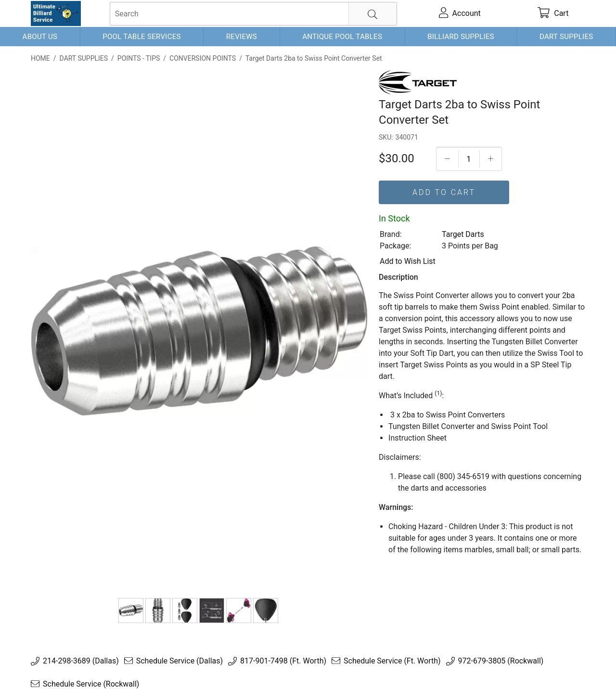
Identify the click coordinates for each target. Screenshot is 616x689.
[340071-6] (266, 611)
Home (40, 58)
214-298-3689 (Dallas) (81, 661)
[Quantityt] (469, 159)
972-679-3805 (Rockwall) (501, 661)
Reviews (242, 37)
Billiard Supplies (461, 37)
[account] (460, 13)
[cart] (553, 13)
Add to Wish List (408, 261)
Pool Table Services (142, 37)
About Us (40, 37)
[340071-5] (239, 611)
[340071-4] (212, 611)
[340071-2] (158, 611)
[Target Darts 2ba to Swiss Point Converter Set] (131, 611)
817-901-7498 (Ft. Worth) (283, 661)
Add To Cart (444, 192)
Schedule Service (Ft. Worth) (392, 661)
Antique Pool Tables (342, 37)
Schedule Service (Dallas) (180, 661)
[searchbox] (253, 14)
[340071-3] (185, 611)
